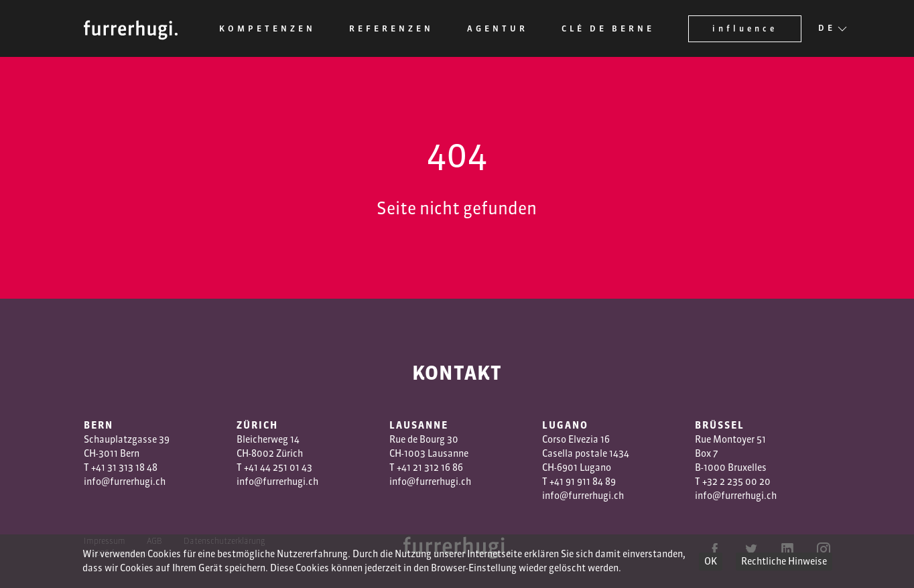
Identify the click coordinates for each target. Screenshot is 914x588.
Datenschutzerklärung (224, 541)
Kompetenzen (267, 28)
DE (827, 29)
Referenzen (391, 28)
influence (745, 28)
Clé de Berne (608, 28)
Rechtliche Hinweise (784, 561)
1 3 (424, 467)
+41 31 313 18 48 (124, 467)
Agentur (498, 28)
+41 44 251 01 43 (278, 467)
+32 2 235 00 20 (736, 482)
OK (711, 561)
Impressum (105, 541)
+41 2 (407, 467)
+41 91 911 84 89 (583, 482)
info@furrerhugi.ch (125, 482)
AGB (154, 541)
